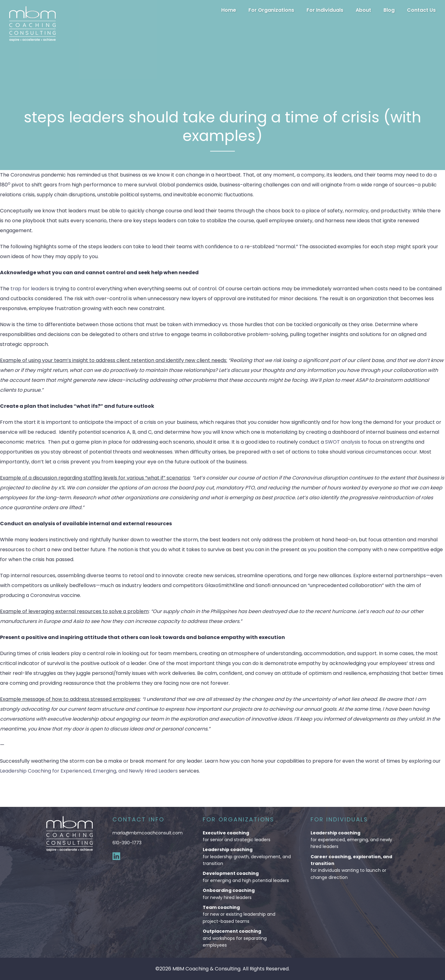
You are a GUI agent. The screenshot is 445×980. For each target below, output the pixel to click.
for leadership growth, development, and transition (247, 856)
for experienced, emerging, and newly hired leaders (355, 840)
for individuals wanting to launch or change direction (355, 867)
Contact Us (421, 10)
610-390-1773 (127, 843)
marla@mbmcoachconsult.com (148, 833)
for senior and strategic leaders (247, 836)
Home (229, 10)
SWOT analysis (343, 442)
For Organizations (271, 10)
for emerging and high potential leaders (247, 877)
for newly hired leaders (247, 894)
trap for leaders (30, 289)
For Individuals (325, 10)
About (363, 10)
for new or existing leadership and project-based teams (247, 914)
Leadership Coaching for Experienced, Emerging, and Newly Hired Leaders (89, 771)
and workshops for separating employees (247, 938)
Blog (389, 10)
